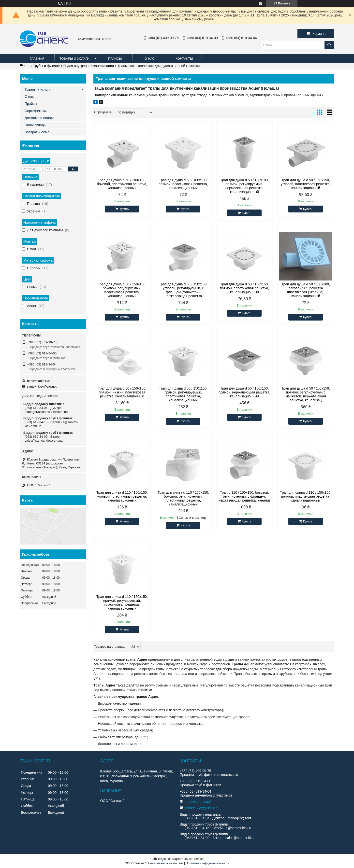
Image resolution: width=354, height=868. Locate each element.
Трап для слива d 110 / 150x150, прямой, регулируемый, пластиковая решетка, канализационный (122, 602)
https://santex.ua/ (39, 381)
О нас (150, 59)
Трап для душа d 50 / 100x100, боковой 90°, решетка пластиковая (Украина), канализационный (306, 290)
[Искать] (329, 45)
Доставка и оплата (39, 118)
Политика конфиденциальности (207, 863)
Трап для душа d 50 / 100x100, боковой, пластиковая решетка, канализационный (122, 184)
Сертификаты (36, 111)
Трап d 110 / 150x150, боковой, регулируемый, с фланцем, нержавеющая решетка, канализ (244, 496)
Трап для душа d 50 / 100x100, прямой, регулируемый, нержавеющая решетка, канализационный (244, 186)
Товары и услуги (74, 59)
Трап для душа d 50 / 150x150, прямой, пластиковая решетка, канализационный (245, 288)
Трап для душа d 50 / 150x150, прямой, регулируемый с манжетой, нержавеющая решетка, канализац (306, 394)
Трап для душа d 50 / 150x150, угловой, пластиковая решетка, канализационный (306, 184)
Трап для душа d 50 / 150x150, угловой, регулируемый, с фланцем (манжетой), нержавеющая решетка (183, 290)
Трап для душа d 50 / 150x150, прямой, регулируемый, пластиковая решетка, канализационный (183, 394)
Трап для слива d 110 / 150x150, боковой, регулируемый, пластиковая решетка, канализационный (183, 498)
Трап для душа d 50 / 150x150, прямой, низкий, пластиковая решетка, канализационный (122, 392)
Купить (124, 209)
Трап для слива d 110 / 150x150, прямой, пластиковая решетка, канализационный (306, 496)
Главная (37, 59)
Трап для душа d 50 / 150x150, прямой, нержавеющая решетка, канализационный (244, 392)
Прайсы (115, 59)
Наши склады (35, 125)
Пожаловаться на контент (166, 863)
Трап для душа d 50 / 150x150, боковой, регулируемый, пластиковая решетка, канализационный (122, 290)
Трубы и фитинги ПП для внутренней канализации (74, 66)
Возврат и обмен (38, 132)
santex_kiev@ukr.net (42, 386)
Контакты (184, 59)
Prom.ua (198, 859)
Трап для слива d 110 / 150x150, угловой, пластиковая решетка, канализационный (122, 496)
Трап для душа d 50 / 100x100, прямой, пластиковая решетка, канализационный (183, 184)
